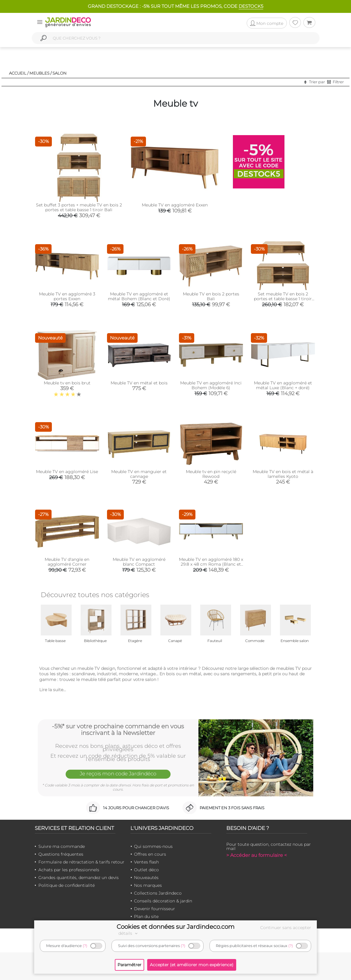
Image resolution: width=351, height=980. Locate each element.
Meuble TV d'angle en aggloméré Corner (67, 562)
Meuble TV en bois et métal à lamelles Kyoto (283, 474)
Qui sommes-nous (153, 846)
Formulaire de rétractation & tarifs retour (81, 862)
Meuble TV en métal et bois (139, 383)
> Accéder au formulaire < (257, 855)
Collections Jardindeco (158, 893)
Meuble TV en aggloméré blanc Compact (139, 562)
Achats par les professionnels (69, 870)
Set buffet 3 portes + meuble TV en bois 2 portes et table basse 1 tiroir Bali (79, 207)
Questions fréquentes (61, 854)
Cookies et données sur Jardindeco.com (175, 927)
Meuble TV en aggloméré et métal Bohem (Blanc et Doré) (139, 296)
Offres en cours (150, 854)
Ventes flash (146, 862)
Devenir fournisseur (155, 909)
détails (129, 933)
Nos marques (148, 885)
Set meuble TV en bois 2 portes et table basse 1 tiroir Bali (283, 299)
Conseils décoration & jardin (163, 901)
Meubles (39, 73)
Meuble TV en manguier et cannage (139, 474)
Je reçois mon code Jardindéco (118, 774)
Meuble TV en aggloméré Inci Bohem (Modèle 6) (211, 385)
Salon (59, 73)
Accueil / (19, 73)
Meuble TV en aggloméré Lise (67, 472)
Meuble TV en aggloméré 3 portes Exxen (67, 296)
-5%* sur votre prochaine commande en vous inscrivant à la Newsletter (118, 730)
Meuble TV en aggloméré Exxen (175, 205)
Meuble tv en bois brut (67, 383)
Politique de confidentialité (67, 885)
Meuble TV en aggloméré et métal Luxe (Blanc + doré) (283, 385)
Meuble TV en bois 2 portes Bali (211, 296)
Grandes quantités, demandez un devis (79, 878)
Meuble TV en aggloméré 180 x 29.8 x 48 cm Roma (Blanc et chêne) (211, 564)
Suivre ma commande (62, 846)
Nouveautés (146, 878)
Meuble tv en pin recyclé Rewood (211, 474)
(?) (85, 946)
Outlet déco (146, 870)
